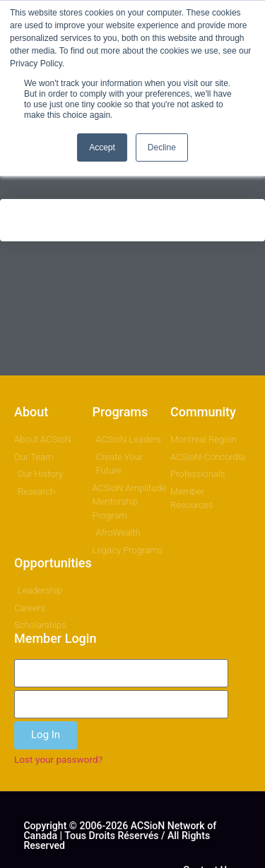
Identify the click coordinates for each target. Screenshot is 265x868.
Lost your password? (58, 759)
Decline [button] (162, 147)
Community (203, 412)
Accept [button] (102, 147)
